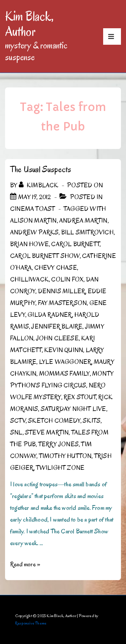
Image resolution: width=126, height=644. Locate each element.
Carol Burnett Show (45, 256)
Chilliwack (29, 279)
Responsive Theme (31, 623)
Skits (92, 421)
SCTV (18, 421)
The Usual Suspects (41, 169)
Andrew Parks (34, 232)
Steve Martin (47, 432)
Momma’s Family (64, 374)
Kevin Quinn (64, 350)
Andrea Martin (83, 221)
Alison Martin (33, 221)
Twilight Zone (60, 468)
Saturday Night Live (73, 409)
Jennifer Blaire (57, 327)
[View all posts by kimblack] (39, 185)
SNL (16, 432)
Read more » (25, 564)
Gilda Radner (50, 315)
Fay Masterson (62, 303)
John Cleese (57, 338)
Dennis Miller (62, 291)
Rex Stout (80, 397)
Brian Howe (29, 244)
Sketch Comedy (54, 421)
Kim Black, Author (29, 24)
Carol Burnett (75, 244)
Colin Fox (67, 279)
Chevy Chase (56, 268)
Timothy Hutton (65, 456)
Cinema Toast (32, 209)
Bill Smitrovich (87, 232)
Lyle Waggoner (65, 362)
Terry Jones (58, 444)
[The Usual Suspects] (34, 197)
